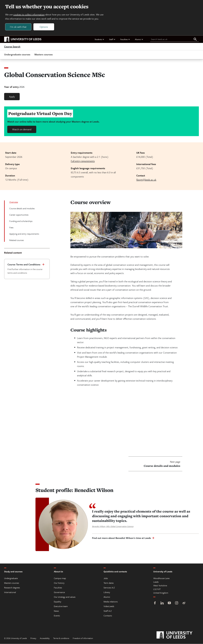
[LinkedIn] (162, 603)
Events (57, 616)
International (10, 592)
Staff (112, 39)
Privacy (33, 638)
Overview (14, 202)
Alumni (139, 39)
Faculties (125, 39)
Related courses (17, 240)
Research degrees (12, 588)
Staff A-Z (108, 611)
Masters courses (44, 55)
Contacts (108, 616)
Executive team (61, 606)
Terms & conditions (61, 638)
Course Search (12, 47)
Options (44, 27)
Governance (59, 592)
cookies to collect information (29, 14)
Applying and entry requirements (24, 234)
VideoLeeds (109, 606)
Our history (59, 583)
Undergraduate (11, 578)
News (56, 611)
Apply (12, 97)
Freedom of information (83, 638)
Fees (11, 228)
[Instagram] (177, 603)
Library (107, 592)
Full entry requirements (83, 161)
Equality (58, 602)
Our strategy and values (65, 597)
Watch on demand (22, 129)
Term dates (109, 583)
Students (99, 39)
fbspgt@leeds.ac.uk (146, 180)
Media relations (111, 602)
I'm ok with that (18, 27)
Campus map (60, 578)
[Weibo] (184, 603)
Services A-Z (109, 588)
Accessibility (45, 638)
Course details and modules (22, 209)
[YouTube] (169, 603)
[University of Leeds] (178, 635)
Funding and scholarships (21, 221)
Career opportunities (19, 215)
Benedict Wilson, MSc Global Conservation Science (113, 526)
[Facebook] (155, 603)
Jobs (106, 578)
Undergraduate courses (17, 55)
